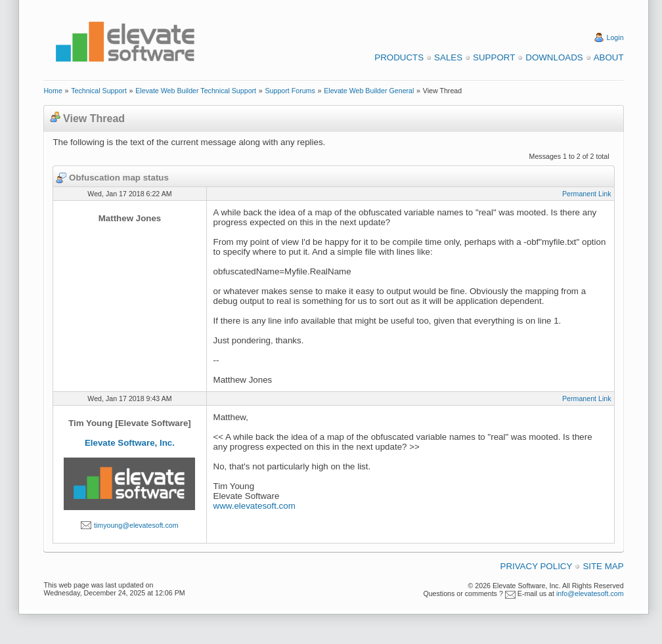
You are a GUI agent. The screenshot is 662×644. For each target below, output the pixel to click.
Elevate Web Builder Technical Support (196, 91)
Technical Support (99, 91)
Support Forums (290, 91)
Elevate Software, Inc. (130, 443)
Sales (448, 57)
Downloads (554, 57)
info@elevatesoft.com (590, 593)
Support (494, 57)
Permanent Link (587, 194)
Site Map (603, 566)
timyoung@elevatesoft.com (136, 525)
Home (53, 91)
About (609, 57)
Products (399, 57)
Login (615, 37)
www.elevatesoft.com (254, 506)
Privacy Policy (537, 566)
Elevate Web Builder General (369, 91)
